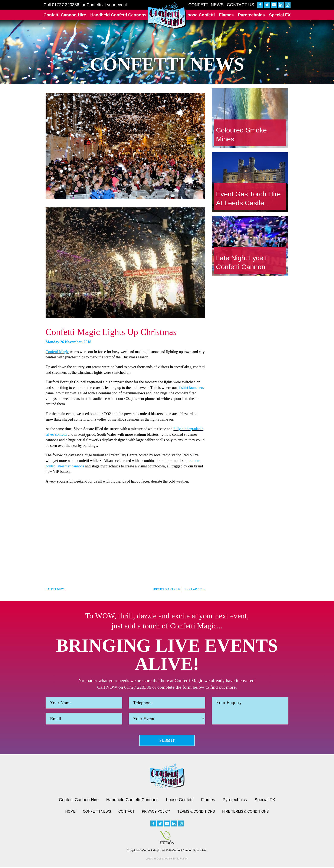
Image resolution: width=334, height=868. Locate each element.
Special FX (280, 15)
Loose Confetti (200, 15)
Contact (127, 812)
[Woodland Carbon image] (167, 838)
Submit (167, 741)
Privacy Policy (156, 812)
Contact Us (240, 5)
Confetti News (206, 5)
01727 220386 (66, 5)
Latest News (55, 589)
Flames (226, 15)
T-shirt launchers (191, 388)
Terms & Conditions (196, 812)
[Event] (167, 719)
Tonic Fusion (181, 859)
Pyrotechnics (251, 15)
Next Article (195, 589)
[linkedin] (281, 5)
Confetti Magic (57, 352)
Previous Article (166, 589)
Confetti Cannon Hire (65, 15)
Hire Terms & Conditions (245, 812)
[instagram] (288, 5)
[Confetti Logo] (167, 16)
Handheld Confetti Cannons (118, 15)
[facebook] (260, 5)
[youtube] (274, 5)
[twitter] (267, 5)
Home (70, 812)
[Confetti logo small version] (167, 776)
